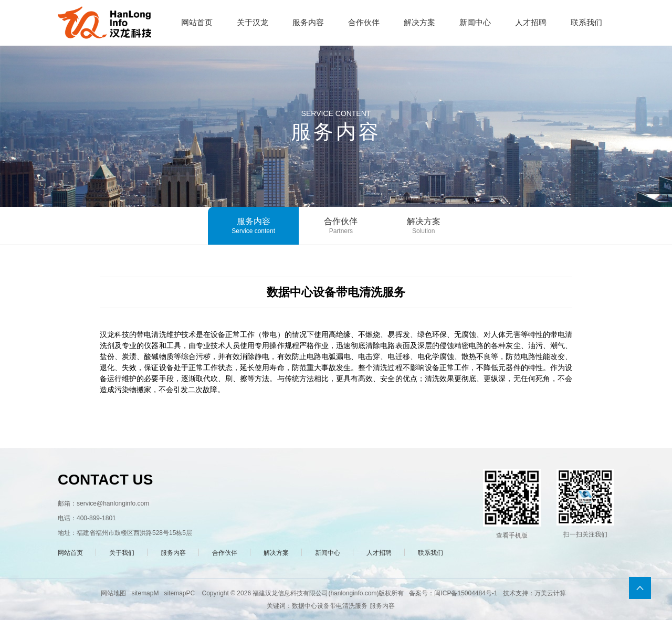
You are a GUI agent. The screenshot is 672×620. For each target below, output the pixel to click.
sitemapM (145, 593)
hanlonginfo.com (353, 593)
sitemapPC (179, 593)
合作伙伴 (341, 226)
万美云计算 (550, 593)
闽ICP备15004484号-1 (466, 593)
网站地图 (113, 593)
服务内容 (253, 226)
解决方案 (424, 226)
